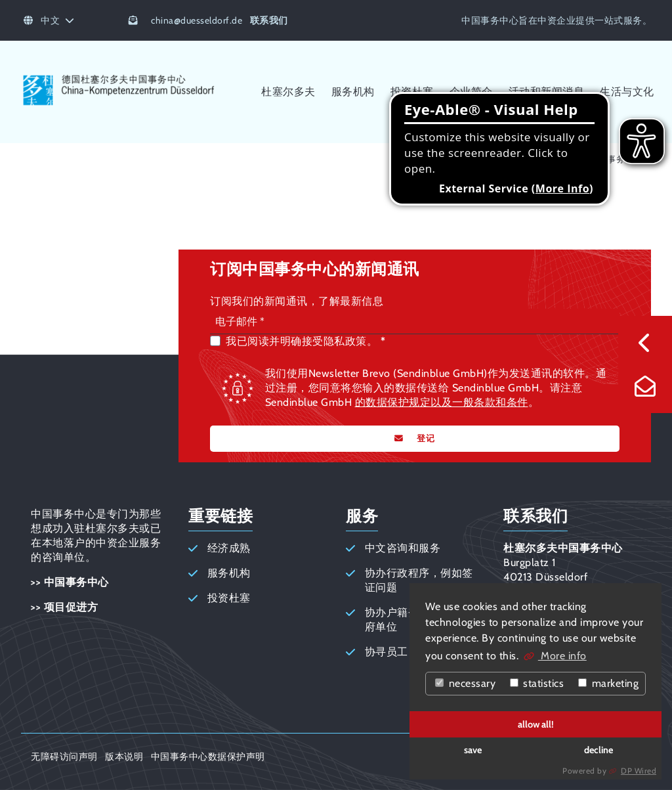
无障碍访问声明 (64, 757)
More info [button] (562, 656)
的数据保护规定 (393, 402)
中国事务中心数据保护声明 (208, 757)
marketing (608, 683)
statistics (537, 683)
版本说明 (124, 757)
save (473, 750)
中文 (49, 20)
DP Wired (639, 771)
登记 (425, 438)
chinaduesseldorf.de (197, 20)
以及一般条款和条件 (479, 402)
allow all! (536, 724)
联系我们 (269, 20)
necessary (465, 683)
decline (598, 750)
